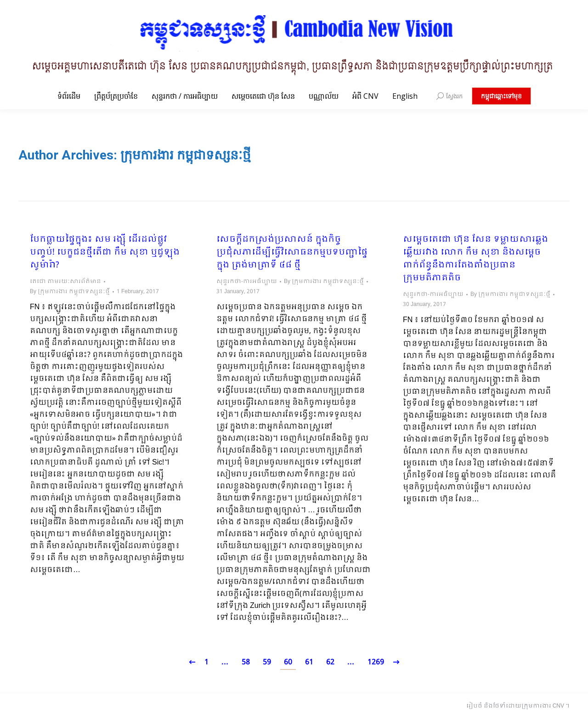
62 (330, 662)
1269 (376, 662)
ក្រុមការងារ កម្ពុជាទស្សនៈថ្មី (186, 155)
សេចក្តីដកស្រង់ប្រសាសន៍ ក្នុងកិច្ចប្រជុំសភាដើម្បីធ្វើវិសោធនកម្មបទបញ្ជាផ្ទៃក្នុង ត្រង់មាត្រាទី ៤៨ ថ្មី (292, 253)
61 (309, 662)
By (70, 292)
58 (246, 662)
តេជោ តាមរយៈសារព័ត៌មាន (65, 282)
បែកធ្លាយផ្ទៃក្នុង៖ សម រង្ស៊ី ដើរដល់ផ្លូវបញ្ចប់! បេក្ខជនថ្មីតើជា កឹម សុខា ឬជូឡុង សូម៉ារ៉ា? (105, 253)
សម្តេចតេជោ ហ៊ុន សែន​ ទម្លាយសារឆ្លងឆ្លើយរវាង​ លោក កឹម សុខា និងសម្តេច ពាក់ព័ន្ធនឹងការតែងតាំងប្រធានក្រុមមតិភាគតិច (475, 259)
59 (267, 662)
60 (288, 662)
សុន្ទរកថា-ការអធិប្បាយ (247, 282)
